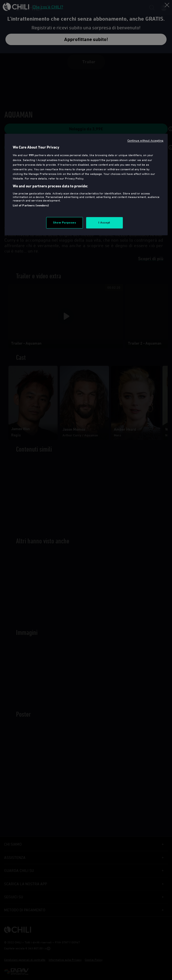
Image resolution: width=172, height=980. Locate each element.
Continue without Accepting (146, 141)
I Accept (104, 223)
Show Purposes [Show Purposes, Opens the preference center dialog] (65, 223)
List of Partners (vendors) (31, 205)
